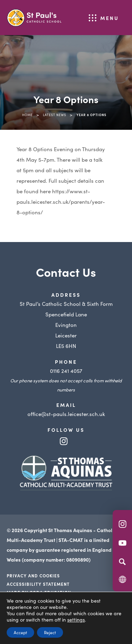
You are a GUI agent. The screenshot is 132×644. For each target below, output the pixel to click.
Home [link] (27, 115)
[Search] (122, 562)
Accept (20, 632)
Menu (110, 18)
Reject (50, 632)
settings (76, 619)
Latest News (55, 115)
